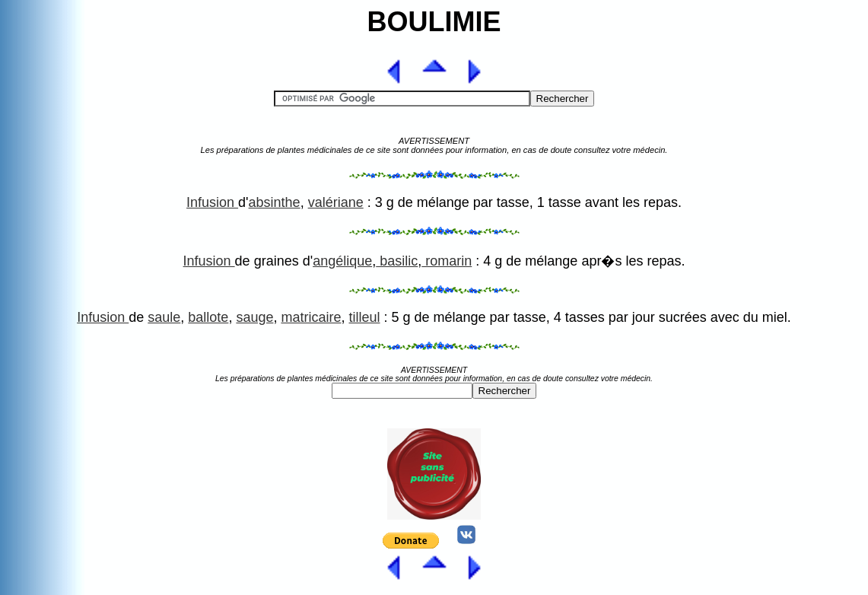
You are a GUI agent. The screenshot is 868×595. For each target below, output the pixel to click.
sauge (254, 317)
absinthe (275, 202)
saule (164, 317)
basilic (397, 261)
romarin (447, 261)
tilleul (364, 317)
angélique (342, 261)
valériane (336, 202)
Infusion (212, 202)
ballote (208, 317)
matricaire (311, 317)
